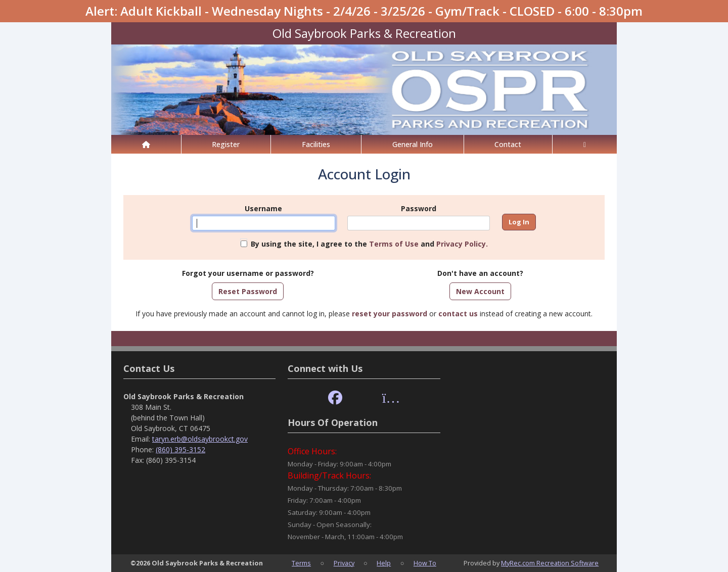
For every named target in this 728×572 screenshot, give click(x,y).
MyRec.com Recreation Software (550, 563)
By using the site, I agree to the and (369, 244)
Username (263, 208)
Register (226, 144)
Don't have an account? (480, 273)
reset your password (390, 314)
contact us (458, 314)
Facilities (316, 144)
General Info (413, 144)
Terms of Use (394, 244)
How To (425, 563)
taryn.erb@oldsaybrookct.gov (200, 439)
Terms (301, 563)
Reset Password (248, 291)
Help (384, 563)
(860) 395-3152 (180, 449)
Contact (508, 144)
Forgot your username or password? (248, 273)
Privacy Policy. (462, 244)
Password (419, 208)
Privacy (344, 563)
